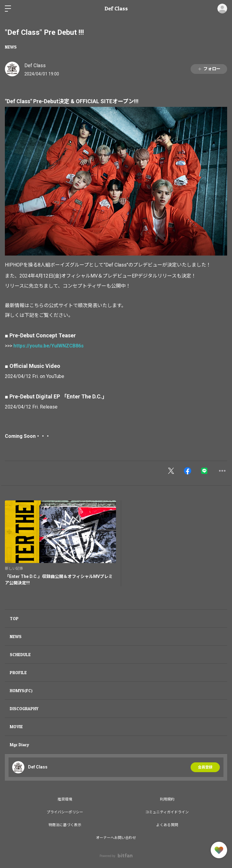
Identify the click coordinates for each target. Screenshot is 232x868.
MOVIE (16, 726)
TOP (14, 618)
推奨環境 (65, 799)
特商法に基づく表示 (65, 825)
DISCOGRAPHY (24, 708)
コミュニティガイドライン (167, 812)
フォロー (209, 69)
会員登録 (205, 767)
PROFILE (18, 672)
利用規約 (167, 799)
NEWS (11, 47)
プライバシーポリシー (65, 812)
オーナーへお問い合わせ (116, 838)
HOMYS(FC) (21, 690)
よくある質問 (167, 825)
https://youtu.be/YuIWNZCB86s (49, 346)
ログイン (222, 9)
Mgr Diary (19, 745)
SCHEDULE (20, 654)
